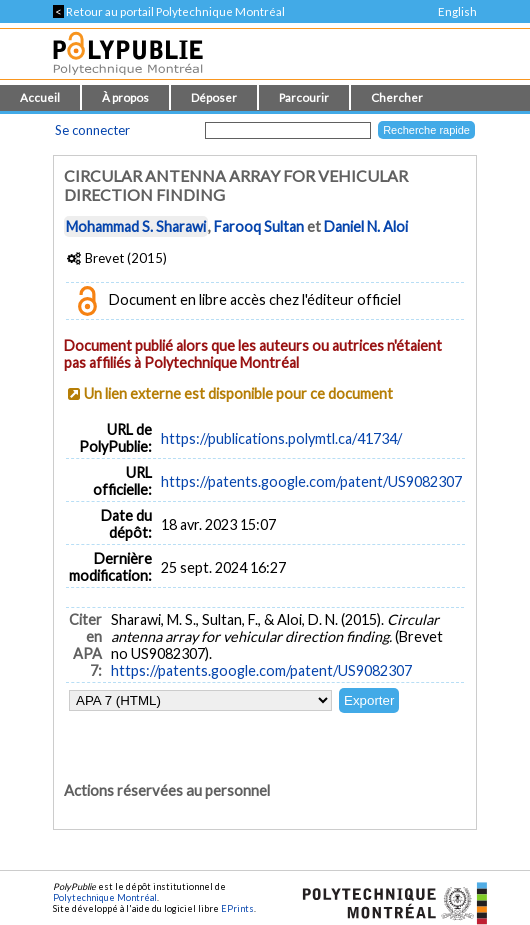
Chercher (397, 97)
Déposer (214, 97)
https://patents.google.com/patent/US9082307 (311, 481)
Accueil (40, 97)
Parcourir (304, 97)
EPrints (237, 908)
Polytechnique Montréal (105, 897)
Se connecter (92, 130)
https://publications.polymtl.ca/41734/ (281, 438)
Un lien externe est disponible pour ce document (238, 393)
